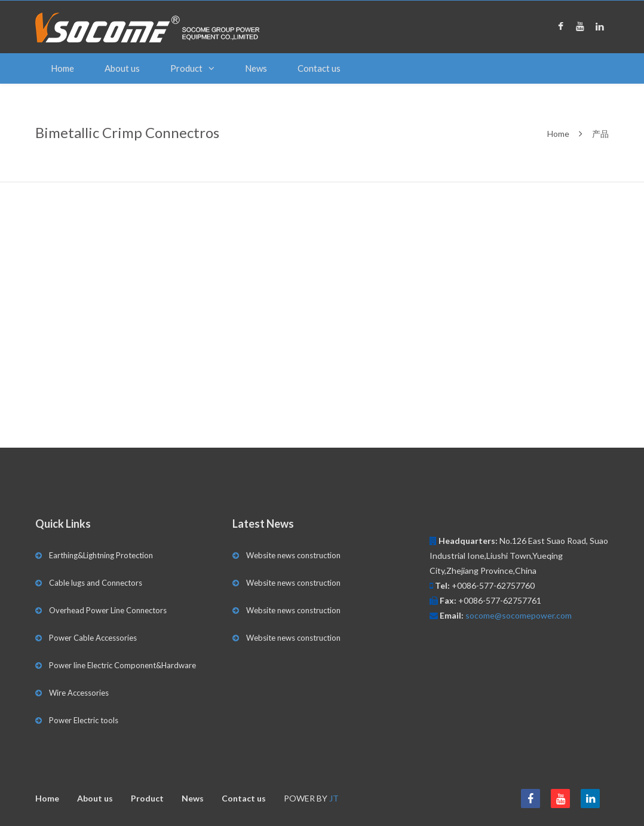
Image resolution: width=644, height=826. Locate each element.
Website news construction (293, 555)
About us (122, 68)
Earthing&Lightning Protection (101, 555)
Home (62, 68)
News (256, 68)
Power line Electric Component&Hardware (122, 665)
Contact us (319, 68)
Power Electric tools (84, 720)
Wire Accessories (79, 693)
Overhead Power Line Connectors (108, 610)
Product (186, 68)
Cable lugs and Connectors (96, 583)
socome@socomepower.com (519, 615)
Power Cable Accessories (93, 638)
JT (334, 798)
